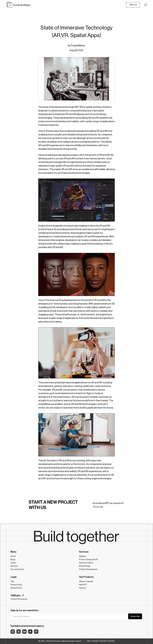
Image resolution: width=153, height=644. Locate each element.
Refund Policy (16, 588)
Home (13, 556)
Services (14, 566)
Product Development (88, 569)
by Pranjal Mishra (76, 46)
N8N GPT (83, 585)
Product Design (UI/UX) (88, 560)
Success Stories (17, 569)
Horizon (82, 588)
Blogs (13, 560)
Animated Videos (86, 563)
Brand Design (85, 566)
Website (82, 556)
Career (13, 563)
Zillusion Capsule (86, 581)
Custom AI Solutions (19, 599)
